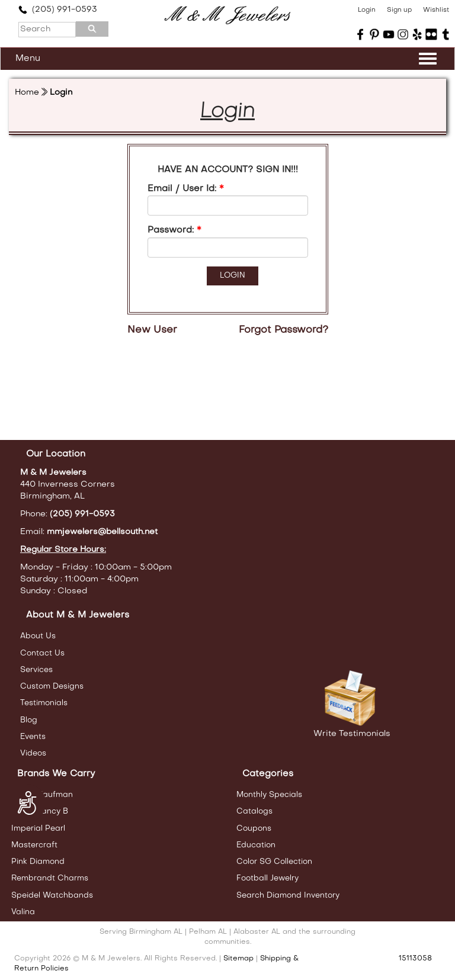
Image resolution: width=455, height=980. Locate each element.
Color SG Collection (274, 862)
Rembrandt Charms (50, 878)
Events (33, 737)
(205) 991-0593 (58, 10)
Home (27, 93)
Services (36, 670)
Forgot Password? (283, 330)
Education (256, 845)
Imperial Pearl (38, 829)
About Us (38, 636)
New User (152, 330)
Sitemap (238, 959)
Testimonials (44, 703)
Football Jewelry (267, 878)
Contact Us (42, 653)
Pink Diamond (38, 862)
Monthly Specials (269, 795)
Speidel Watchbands (52, 896)
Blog (29, 720)
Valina (23, 912)
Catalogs (254, 812)
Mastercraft (34, 845)
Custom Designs (52, 687)
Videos (33, 754)
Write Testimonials (352, 734)
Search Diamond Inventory (288, 896)
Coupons (254, 829)
